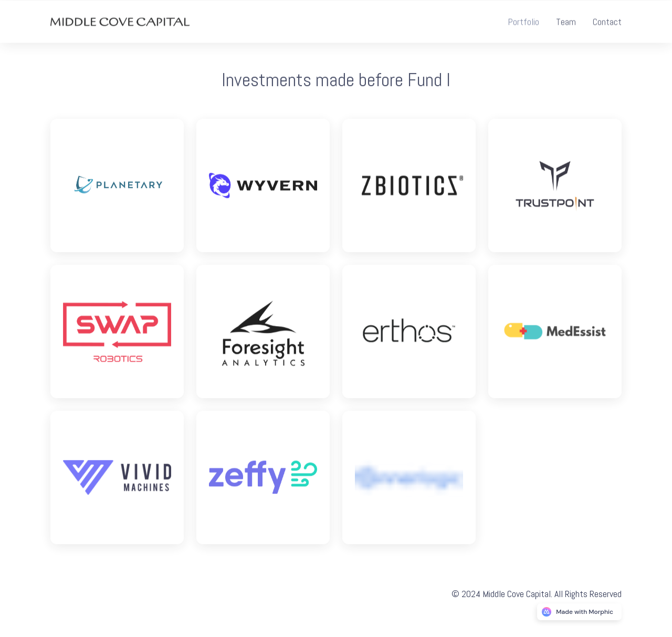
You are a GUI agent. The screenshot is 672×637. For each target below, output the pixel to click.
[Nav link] (523, 23)
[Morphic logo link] (579, 612)
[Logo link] (117, 187)
